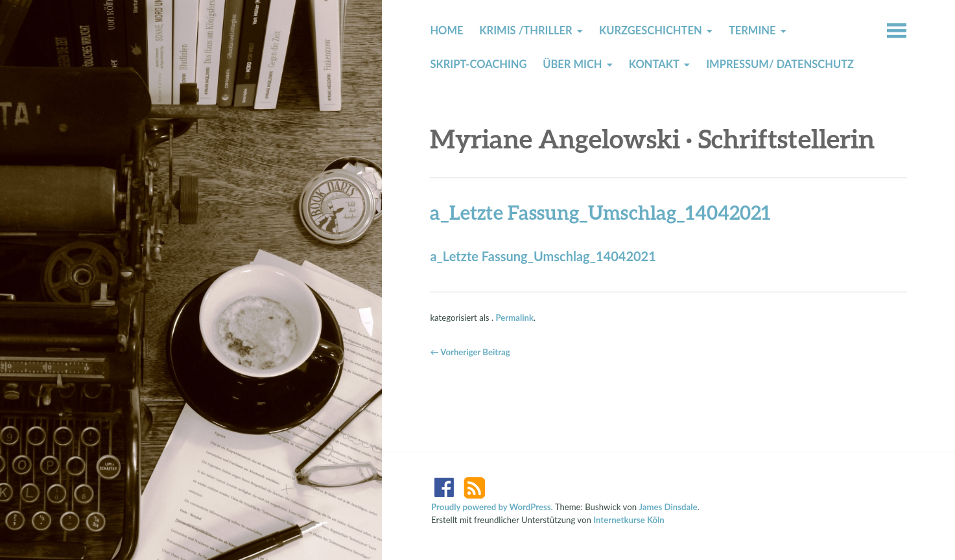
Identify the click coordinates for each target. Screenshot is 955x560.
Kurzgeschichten (651, 30)
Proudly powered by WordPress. (492, 507)
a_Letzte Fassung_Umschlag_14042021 (543, 256)
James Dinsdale (668, 507)
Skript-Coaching (478, 64)
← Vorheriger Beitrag (470, 352)
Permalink (514, 318)
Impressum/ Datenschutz (780, 64)
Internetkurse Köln (629, 520)
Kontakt (654, 64)
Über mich (572, 64)
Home (446, 30)
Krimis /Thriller (525, 30)
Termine (752, 30)
